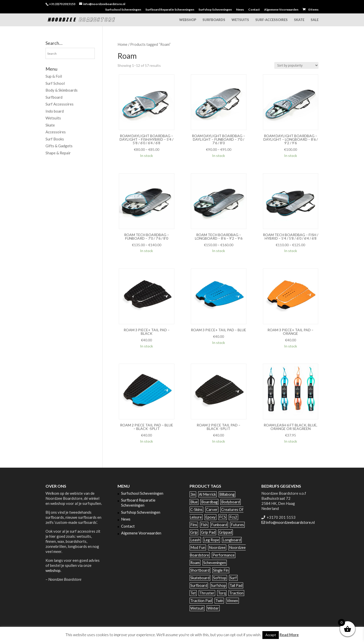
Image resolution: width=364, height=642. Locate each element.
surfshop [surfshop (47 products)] (218, 585)
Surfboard (54, 97)
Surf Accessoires (60, 104)
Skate (299, 20)
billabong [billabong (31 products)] (227, 494)
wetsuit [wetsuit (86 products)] (197, 608)
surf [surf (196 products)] (233, 578)
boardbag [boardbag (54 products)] (209, 502)
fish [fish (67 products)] (204, 525)
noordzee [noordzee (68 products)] (217, 547)
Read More (289, 635)
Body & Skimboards (62, 90)
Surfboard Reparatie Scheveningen (170, 10)
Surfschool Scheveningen (123, 10)
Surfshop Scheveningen (215, 10)
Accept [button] (271, 635)
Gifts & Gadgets (59, 146)
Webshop (188, 20)
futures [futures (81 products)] (237, 525)
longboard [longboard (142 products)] (232, 540)
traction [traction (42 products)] (236, 593)
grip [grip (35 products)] (194, 532)
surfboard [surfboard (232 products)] (199, 585)
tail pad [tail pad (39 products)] (236, 585)
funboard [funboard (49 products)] (219, 525)
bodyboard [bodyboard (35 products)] (231, 502)
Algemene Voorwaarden (281, 10)
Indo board (55, 111)
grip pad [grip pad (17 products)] (208, 532)
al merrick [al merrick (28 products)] (207, 494)
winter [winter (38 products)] (213, 608)
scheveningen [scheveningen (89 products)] (215, 563)
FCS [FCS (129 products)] (223, 517)
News (240, 10)
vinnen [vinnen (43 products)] (232, 601)
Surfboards (214, 20)
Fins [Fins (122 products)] (194, 525)
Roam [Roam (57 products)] (195, 563)
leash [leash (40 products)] (195, 540)
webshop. (53, 570)
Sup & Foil (54, 76)
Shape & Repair (58, 153)
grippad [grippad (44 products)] (225, 532)
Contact (254, 10)
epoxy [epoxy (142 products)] (210, 517)
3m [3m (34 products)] (193, 494)
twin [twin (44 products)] (219, 601)
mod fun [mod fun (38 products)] (198, 547)
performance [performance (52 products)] (224, 555)
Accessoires (56, 132)
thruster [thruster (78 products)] (207, 593)
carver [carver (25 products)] (212, 510)
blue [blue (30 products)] (194, 502)
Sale (315, 20)
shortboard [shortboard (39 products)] (200, 570)
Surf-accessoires (271, 20)
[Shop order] (296, 65)
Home (122, 44)
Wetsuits (240, 20)
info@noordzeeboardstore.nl (290, 522)
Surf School (55, 83)
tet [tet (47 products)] (193, 593)
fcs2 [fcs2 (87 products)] (233, 517)
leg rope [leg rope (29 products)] (211, 540)
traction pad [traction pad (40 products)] (201, 601)
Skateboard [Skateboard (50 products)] (200, 578)
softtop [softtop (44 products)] (220, 578)
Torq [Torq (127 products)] (222, 593)
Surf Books (55, 139)
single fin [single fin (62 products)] (221, 570)
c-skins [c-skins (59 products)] (196, 510)
